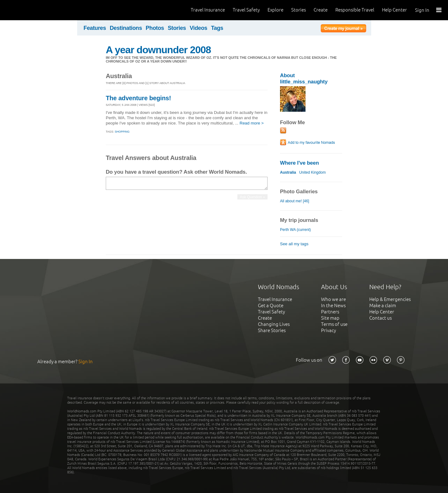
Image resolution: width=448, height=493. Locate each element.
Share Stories (272, 330)
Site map (330, 318)
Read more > (252, 123)
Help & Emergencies (390, 299)
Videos (199, 28)
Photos (155, 28)
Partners (330, 312)
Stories (299, 10)
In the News (333, 305)
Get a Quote (271, 305)
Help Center (394, 10)
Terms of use (334, 324)
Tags (217, 28)
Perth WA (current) (295, 230)
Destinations (126, 28)
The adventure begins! (138, 98)
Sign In (422, 10)
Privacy (329, 330)
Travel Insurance (208, 10)
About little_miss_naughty (304, 79)
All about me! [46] (295, 201)
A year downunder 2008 (158, 50)
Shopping (122, 132)
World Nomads (33, 10)
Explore (275, 10)
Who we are (334, 299)
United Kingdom (312, 172)
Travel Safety (246, 10)
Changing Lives (274, 324)
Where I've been (299, 163)
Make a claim (383, 305)
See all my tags (294, 244)
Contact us (380, 318)
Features (95, 28)
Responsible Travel (355, 10)
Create (321, 10)
